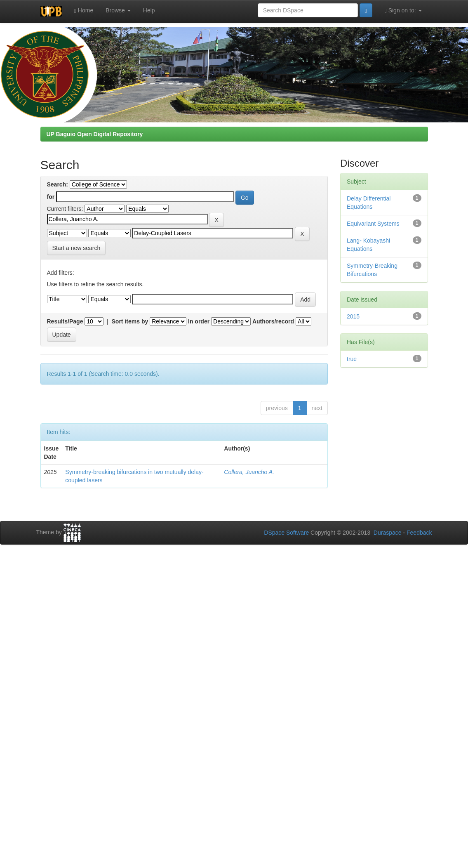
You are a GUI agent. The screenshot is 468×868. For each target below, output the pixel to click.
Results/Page (65, 321)
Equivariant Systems (373, 224)
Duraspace (388, 533)
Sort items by (130, 321)
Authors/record (273, 321)
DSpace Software (286, 533)
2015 (353, 316)
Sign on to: (403, 11)
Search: (58, 184)
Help (149, 10)
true (352, 359)
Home (84, 11)
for (51, 197)
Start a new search (76, 248)
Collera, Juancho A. (249, 472)
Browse (118, 10)
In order (199, 321)
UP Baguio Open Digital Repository (95, 134)
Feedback (419, 533)
